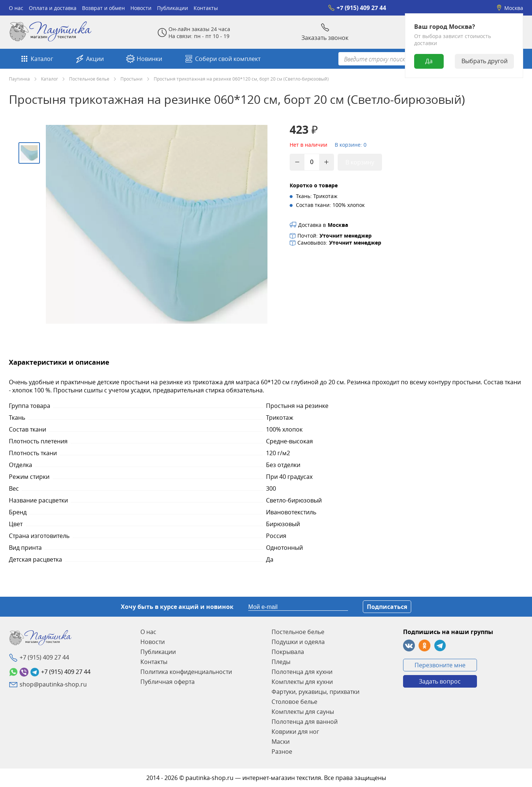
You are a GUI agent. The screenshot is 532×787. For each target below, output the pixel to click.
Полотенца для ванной (305, 722)
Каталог (37, 59)
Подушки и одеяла (298, 642)
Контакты (206, 8)
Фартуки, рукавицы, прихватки (316, 692)
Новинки (144, 59)
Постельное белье (89, 79)
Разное (282, 752)
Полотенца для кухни (302, 672)
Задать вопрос (440, 681)
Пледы (281, 662)
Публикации (173, 8)
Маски (281, 742)
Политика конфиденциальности (186, 672)
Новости (141, 8)
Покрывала (288, 652)
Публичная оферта (168, 682)
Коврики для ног (295, 732)
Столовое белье (294, 702)
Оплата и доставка (53, 8)
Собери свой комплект (222, 59)
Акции (90, 59)
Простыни (132, 79)
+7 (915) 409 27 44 (357, 8)
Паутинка (19, 79)
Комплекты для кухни (302, 682)
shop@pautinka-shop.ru (53, 684)
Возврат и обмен (103, 8)
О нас (16, 8)
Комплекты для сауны (303, 712)
